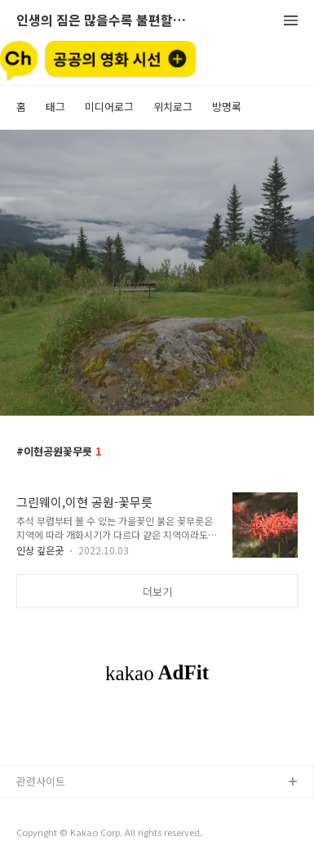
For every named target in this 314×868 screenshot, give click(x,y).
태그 (55, 107)
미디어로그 (109, 107)
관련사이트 (41, 781)
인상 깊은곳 (40, 550)
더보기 (157, 592)
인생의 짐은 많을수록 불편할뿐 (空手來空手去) (106, 21)
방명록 (227, 107)
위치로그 (173, 107)
